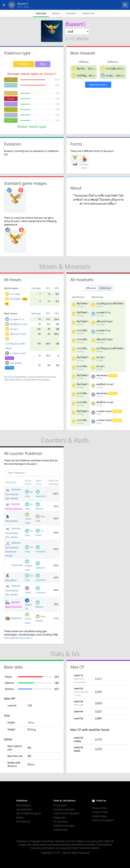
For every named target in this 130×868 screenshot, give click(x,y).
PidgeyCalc (59, 817)
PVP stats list (23, 822)
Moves (56, 13)
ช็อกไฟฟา (83, 69)
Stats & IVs (88, 13)
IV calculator (60, 805)
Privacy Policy (99, 808)
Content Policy (100, 812)
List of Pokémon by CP (29, 813)
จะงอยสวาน (113, 75)
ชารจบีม (111, 69)
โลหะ (11, 115)
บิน (11, 104)
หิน (11, 80)
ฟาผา (14, 329)
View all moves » (98, 85)
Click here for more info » (18, 638)
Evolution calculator (64, 809)
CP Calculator (61, 822)
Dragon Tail (29, 605)
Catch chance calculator (66, 813)
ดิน (11, 93)
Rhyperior (14, 618)
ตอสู (11, 99)
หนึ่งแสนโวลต (18, 334)
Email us (101, 801)
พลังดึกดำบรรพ (19, 324)
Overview (41, 13)
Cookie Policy (99, 816)
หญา (11, 120)
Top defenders (24, 809)
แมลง (11, 109)
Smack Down (28, 519)
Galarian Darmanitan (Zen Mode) (13, 494)
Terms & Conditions (103, 820)
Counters (71, 13)
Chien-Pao (14, 565)
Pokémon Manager (64, 826)
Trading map (60, 830)
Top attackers (24, 805)
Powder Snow (29, 566)
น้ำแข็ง (11, 85)
